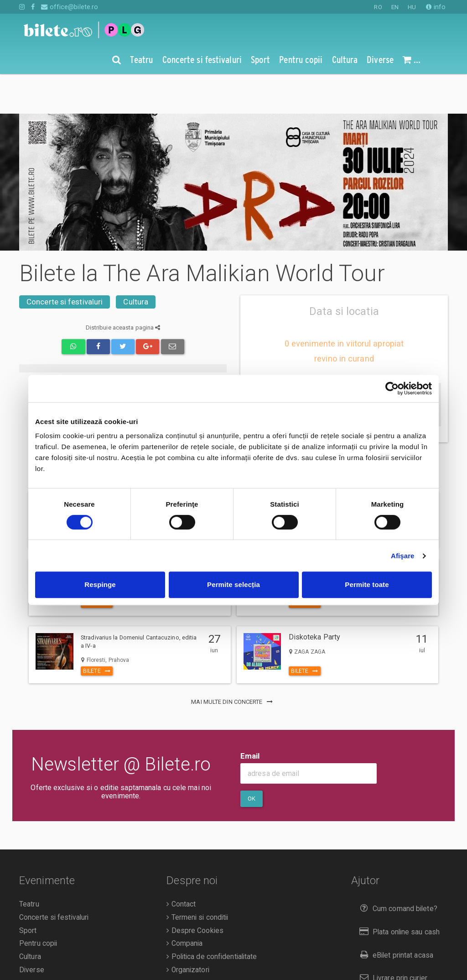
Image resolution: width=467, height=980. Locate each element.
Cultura (136, 262)
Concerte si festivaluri (65, 262)
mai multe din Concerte (233, 662)
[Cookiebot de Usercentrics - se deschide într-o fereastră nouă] (392, 388)
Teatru (29, 865)
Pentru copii (38, 904)
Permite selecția (233, 584)
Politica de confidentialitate (212, 917)
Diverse (32, 930)
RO (378, 7)
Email (250, 716)
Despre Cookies (195, 891)
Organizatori (188, 930)
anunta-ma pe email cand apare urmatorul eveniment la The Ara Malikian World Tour (341, 366)
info (436, 7)
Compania (184, 904)
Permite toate (367, 584)
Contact (181, 865)
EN (395, 7)
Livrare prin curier (392, 938)
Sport (28, 891)
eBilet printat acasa (394, 915)
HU (412, 7)
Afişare (403, 556)
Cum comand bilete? (397, 869)
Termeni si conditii (197, 878)
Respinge (100, 584)
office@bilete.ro (70, 7)
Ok (252, 759)
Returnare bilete (389, 962)
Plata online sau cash (398, 892)
